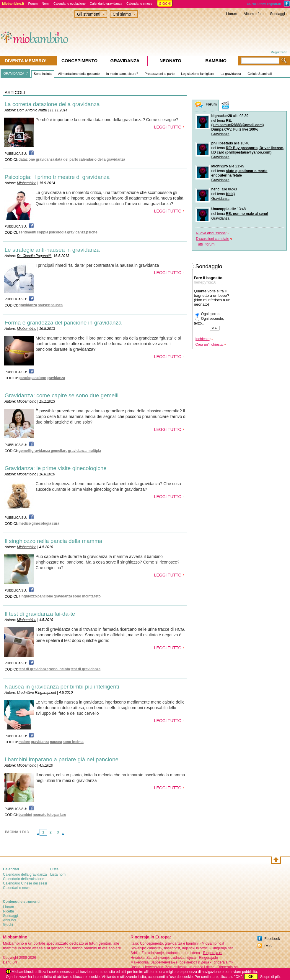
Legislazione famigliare (198, 74)
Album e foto (254, 14)
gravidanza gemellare (49, 451)
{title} (230, 194)
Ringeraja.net (222, 948)
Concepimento (79, 61)
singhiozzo (28, 596)
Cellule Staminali (260, 74)
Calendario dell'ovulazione (24, 879)
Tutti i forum (205, 244)
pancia (24, 378)
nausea (57, 305)
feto (97, 596)
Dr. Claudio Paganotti (34, 256)
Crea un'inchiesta (209, 345)
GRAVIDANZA (14, 73)
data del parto (67, 159)
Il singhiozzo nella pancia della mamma (54, 541)
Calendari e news (17, 888)
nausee (44, 305)
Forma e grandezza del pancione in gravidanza (63, 323)
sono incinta (83, 596)
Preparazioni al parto (160, 74)
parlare (60, 815)
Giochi (8, 925)
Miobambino (27, 183)
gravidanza (76, 232)
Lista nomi (58, 874)
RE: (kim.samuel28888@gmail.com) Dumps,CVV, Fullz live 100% (238, 125)
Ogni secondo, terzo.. (209, 321)
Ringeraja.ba (228, 967)
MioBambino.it (213, 943)
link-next (63, 834)
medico (25, 523)
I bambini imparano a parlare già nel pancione (62, 759)
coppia (43, 232)
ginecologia (41, 523)
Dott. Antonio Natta (32, 110)
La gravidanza (231, 74)
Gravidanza (220, 134)
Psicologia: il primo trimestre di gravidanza (57, 177)
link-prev (38, 834)
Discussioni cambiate (213, 239)
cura (56, 523)
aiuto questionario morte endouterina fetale (240, 173)
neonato (40, 815)
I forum (232, 14)
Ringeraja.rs (212, 953)
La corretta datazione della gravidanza (52, 104)
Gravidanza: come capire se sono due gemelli (62, 395)
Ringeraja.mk (223, 962)
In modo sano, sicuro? (122, 74)
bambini (25, 815)
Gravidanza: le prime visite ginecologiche (56, 468)
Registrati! (278, 52)
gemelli (25, 451)
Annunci (9, 920)
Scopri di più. (270, 977)
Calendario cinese (139, 4)
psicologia (58, 232)
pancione (38, 378)
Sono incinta (43, 74)
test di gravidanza (34, 669)
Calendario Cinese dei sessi (25, 883)
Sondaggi (277, 14)
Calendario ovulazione (70, 4)
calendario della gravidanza (102, 159)
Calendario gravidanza (106, 4)
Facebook (272, 939)
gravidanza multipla (84, 451)
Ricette (8, 911)
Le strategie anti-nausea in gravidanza (52, 250)
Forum (33, 4)
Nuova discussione (211, 233)
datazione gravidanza (36, 159)
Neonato (170, 61)
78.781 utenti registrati (264, 4)
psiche (92, 232)
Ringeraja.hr (208, 958)
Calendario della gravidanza (25, 874)
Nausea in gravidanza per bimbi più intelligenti (62, 687)
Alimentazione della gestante (79, 74)
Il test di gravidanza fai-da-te (40, 614)
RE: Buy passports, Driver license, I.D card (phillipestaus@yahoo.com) (248, 150)
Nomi (45, 4)
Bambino (216, 61)
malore (24, 742)
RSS (268, 946)
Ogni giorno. (208, 314)
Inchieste (203, 339)
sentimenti (27, 232)
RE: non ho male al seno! (247, 214)
